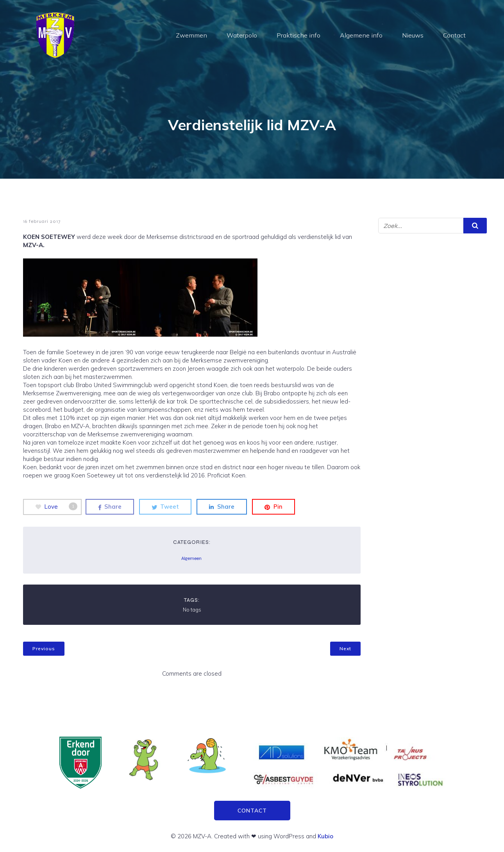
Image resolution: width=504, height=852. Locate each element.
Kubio (325, 836)
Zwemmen (191, 35)
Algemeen (191, 558)
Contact (454, 35)
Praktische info (298, 35)
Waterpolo (242, 35)
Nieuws (413, 35)
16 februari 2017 (42, 221)
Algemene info (361, 35)
